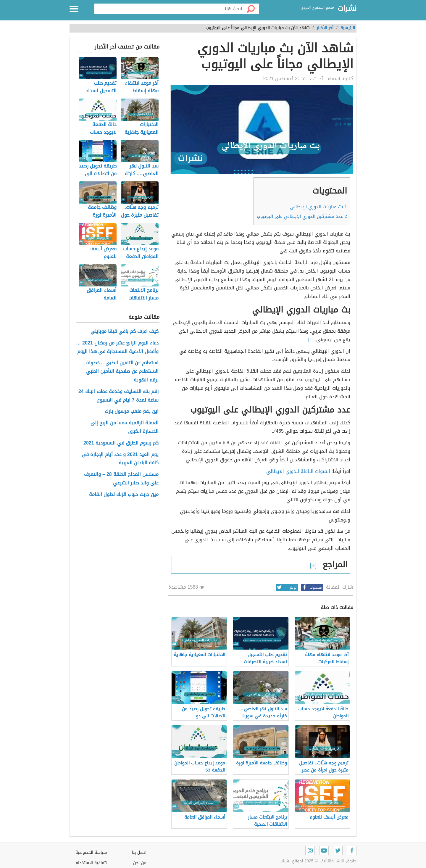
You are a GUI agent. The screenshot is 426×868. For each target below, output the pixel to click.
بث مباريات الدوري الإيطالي (318, 207)
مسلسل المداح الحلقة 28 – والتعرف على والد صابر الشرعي (121, 479)
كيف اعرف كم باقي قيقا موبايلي (125, 332)
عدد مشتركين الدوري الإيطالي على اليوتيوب (302, 216)
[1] (311, 340)
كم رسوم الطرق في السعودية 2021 (121, 443)
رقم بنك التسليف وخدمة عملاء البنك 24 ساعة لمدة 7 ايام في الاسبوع (118, 396)
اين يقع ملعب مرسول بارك (132, 412)
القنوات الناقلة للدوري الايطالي (298, 471)
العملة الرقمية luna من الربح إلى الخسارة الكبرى (125, 427)
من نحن (140, 863)
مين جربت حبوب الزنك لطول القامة (124, 495)
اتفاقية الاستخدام (91, 863)
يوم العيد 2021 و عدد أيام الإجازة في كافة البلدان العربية (120, 459)
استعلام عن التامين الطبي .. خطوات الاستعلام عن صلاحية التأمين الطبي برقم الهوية (122, 371)
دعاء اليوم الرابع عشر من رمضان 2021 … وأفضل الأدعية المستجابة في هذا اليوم (117, 347)
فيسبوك (311, 588)
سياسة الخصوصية (91, 852)
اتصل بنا (139, 852)
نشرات (347, 9)
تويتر (286, 588)
